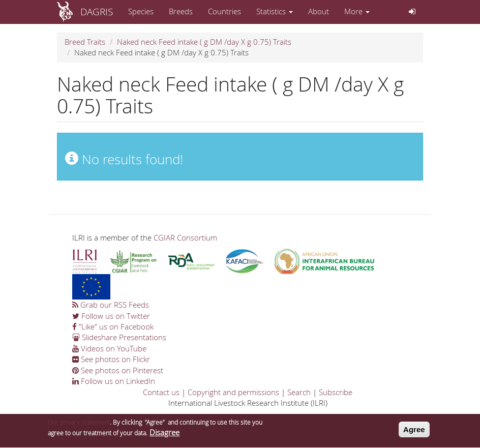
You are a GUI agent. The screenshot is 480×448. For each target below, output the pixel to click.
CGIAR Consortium (185, 237)
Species (141, 11)
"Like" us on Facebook (113, 326)
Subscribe (336, 392)
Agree (414, 430)
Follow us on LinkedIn (114, 381)
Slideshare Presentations (119, 337)
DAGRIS (97, 11)
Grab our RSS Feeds (111, 305)
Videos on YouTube (109, 348)
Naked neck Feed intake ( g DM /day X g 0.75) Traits (204, 42)
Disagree (164, 434)
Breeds (181, 11)
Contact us (161, 392)
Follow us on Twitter (111, 316)
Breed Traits (85, 42)
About (319, 11)
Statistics (275, 11)
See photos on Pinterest (118, 370)
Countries (224, 11)
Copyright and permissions (233, 392)
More (357, 11)
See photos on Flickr (111, 359)
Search (299, 392)
